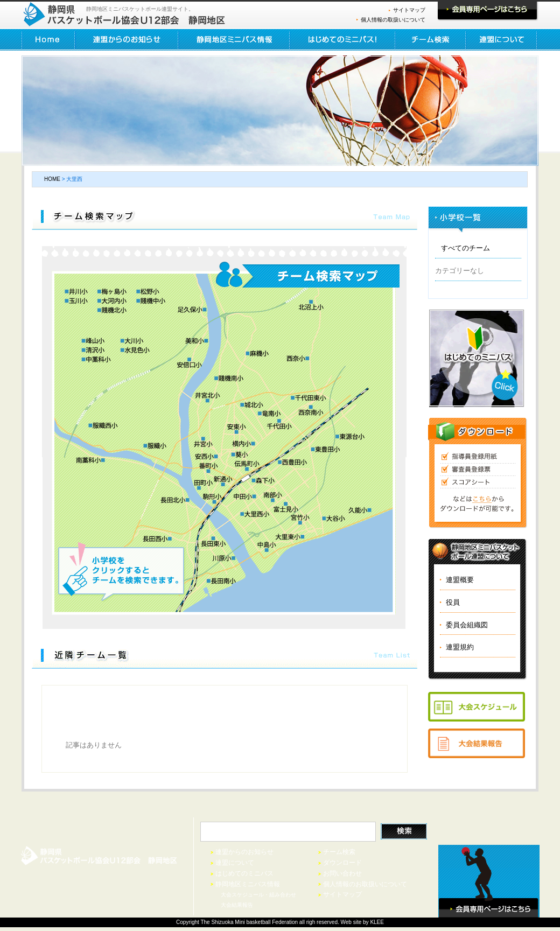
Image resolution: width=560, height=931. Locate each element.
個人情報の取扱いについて (393, 20)
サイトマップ (409, 10)
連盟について (502, 40)
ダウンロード (342, 863)
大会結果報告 (237, 905)
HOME (48, 40)
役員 (453, 602)
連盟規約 (460, 647)
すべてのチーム (465, 248)
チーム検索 (431, 40)
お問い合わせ (342, 873)
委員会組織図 (467, 625)
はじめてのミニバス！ (343, 40)
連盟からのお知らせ (127, 40)
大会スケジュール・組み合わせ (258, 895)
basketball (258, 922)
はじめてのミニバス (244, 873)
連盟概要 (460, 580)
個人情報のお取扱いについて (365, 884)
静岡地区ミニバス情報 (234, 40)
